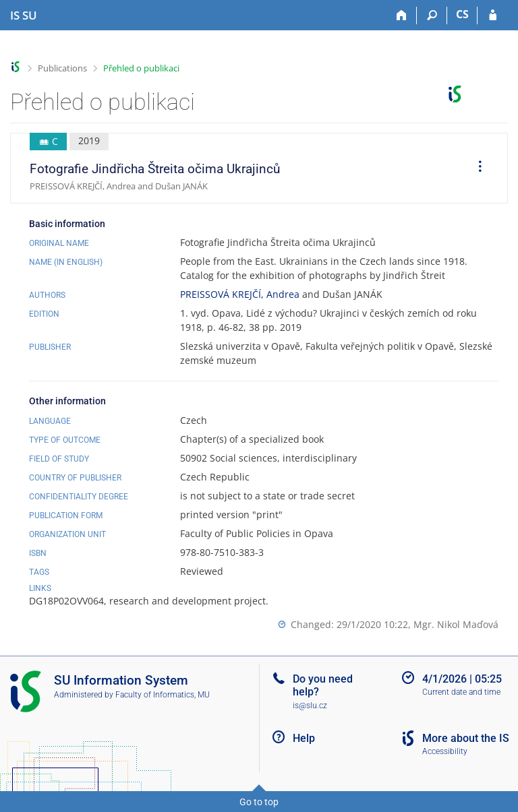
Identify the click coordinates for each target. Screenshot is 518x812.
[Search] (432, 15)
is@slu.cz (310, 706)
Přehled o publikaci (141, 68)
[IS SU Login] (493, 15)
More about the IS (466, 738)
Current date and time (461, 692)
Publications (62, 68)
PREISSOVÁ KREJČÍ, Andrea (240, 294)
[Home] (402, 15)
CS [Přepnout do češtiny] (462, 14)
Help (304, 738)
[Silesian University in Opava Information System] (24, 15)
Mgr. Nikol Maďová (456, 624)
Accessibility (445, 751)
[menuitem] (476, 168)
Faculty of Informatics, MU (163, 695)
